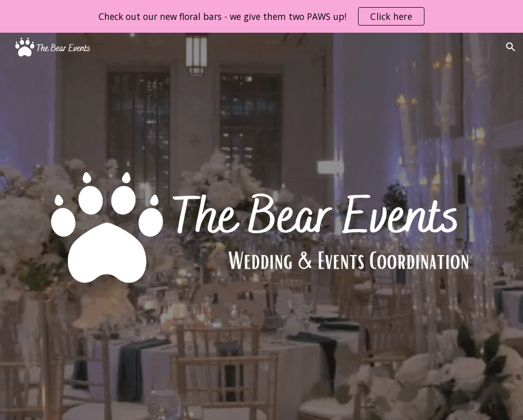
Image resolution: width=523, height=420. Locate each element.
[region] (261, 16)
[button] (511, 47)
